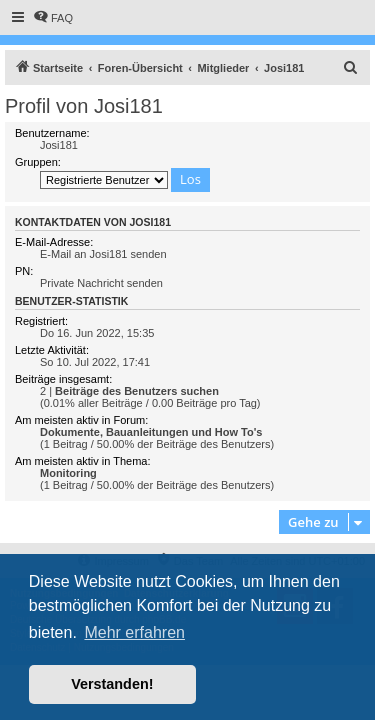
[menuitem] (53, 18)
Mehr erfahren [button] (134, 632)
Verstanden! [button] (112, 684)
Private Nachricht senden (101, 283)
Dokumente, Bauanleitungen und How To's (151, 432)
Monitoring (68, 473)
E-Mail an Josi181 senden (103, 254)
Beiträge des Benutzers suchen (137, 391)
